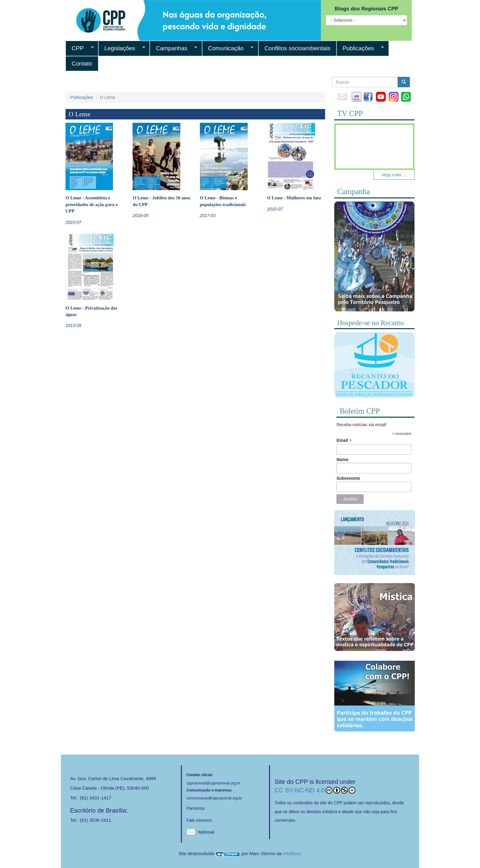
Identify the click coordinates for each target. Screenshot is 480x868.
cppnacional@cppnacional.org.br (213, 783)
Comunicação (228, 48)
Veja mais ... (394, 175)
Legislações (122, 48)
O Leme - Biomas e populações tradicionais (223, 201)
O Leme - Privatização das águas (91, 311)
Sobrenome (348, 478)
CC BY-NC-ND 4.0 (315, 790)
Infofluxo (292, 853)
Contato (82, 64)
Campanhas (173, 48)
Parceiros (195, 808)
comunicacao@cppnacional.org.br (214, 798)
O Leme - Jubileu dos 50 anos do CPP (161, 201)
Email (344, 440)
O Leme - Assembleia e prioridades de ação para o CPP (92, 204)
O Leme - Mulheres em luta (294, 198)
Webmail (206, 832)
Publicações (360, 48)
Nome (342, 460)
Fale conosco (199, 820)
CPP (80, 48)
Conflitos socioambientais (298, 48)
